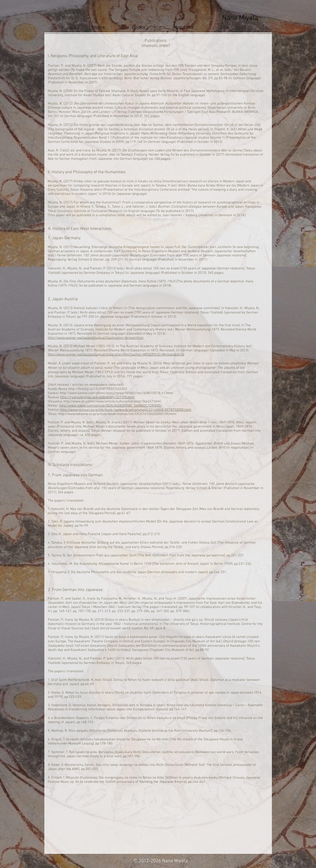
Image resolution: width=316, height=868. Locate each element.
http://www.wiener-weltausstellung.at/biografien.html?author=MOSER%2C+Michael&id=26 (116, 355)
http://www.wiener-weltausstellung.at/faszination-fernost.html (96, 338)
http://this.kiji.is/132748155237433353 (98, 389)
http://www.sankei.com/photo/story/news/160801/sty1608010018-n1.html (116, 393)
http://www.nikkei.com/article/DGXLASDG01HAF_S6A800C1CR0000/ (111, 406)
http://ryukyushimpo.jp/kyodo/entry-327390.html (98, 397)
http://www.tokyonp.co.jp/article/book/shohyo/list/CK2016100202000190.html (117, 414)
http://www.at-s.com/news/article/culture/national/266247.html (112, 401)
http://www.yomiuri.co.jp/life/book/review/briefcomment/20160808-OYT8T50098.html (126, 410)
